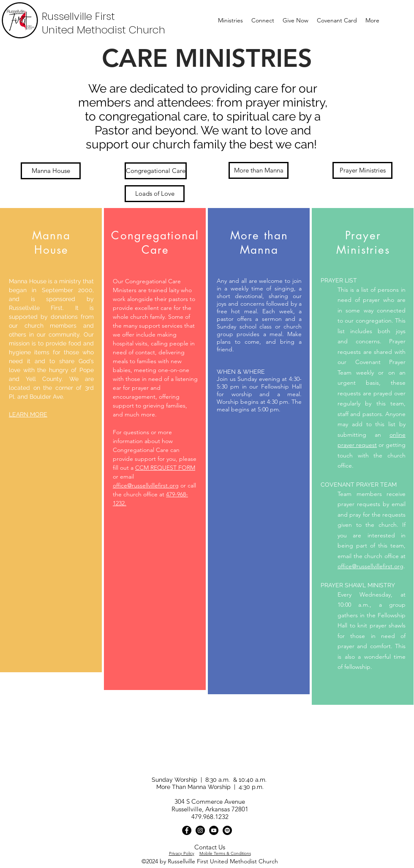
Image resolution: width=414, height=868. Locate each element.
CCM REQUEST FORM (165, 468)
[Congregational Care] (156, 171)
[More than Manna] (259, 170)
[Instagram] (200, 830)
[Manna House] (51, 171)
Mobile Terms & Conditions (225, 853)
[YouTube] (214, 830)
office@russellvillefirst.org (146, 485)
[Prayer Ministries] (362, 170)
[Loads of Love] (155, 194)
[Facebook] (187, 830)
